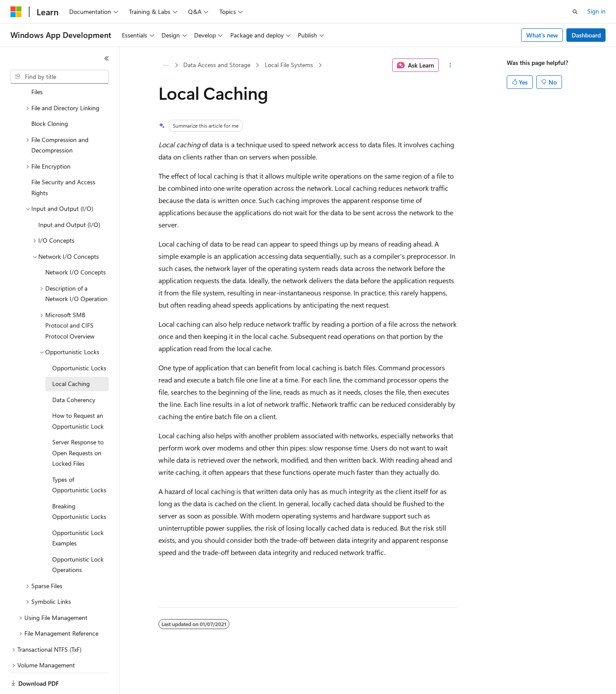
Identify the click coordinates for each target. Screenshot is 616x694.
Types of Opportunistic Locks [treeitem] (79, 455)
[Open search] (575, 12)
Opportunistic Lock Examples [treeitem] (78, 508)
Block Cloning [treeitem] (50, 93)
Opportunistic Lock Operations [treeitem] (78, 535)
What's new (542, 35)
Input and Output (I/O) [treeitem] (69, 195)
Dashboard (586, 35)
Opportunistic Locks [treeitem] (79, 338)
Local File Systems (289, 65)
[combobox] (60, 77)
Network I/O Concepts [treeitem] (76, 242)
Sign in (596, 11)
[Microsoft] (16, 12)
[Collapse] (107, 58)
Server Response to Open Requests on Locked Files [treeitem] (78, 423)
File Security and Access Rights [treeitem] (63, 157)
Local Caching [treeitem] (71, 354)
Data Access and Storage (217, 65)
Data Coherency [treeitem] (74, 370)
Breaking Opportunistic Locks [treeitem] (79, 481)
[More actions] (450, 65)
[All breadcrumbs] (166, 65)
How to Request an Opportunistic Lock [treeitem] (78, 391)
